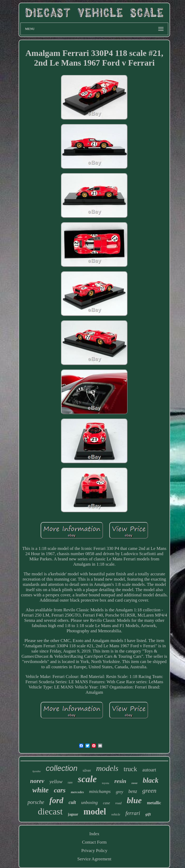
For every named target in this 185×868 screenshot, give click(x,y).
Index (94, 834)
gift (148, 814)
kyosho (37, 771)
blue (134, 800)
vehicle (116, 814)
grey (119, 792)
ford (56, 800)
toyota (106, 783)
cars (60, 790)
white (40, 790)
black (151, 780)
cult (72, 802)
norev (37, 781)
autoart (149, 770)
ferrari (133, 813)
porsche (36, 802)
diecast (50, 811)
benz (133, 791)
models (107, 768)
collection (62, 768)
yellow (56, 782)
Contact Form (94, 842)
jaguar (73, 814)
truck (130, 769)
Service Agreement (94, 859)
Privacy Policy (94, 851)
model (95, 812)
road (118, 803)
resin (120, 781)
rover (135, 783)
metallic (154, 803)
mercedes (77, 792)
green (149, 791)
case (107, 803)
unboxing (89, 803)
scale (87, 779)
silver (87, 770)
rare (70, 782)
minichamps (100, 791)
